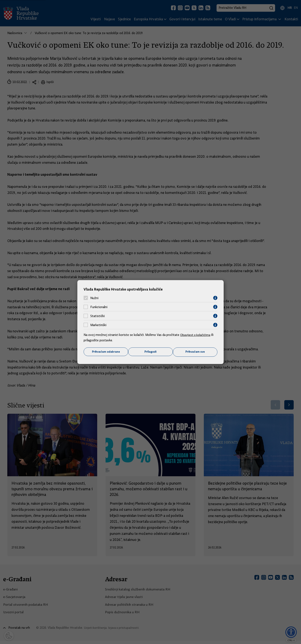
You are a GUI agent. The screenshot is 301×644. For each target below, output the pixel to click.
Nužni (94, 298)
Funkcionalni (99, 307)
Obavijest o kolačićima (196, 335)
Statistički (98, 316)
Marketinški (98, 325)
